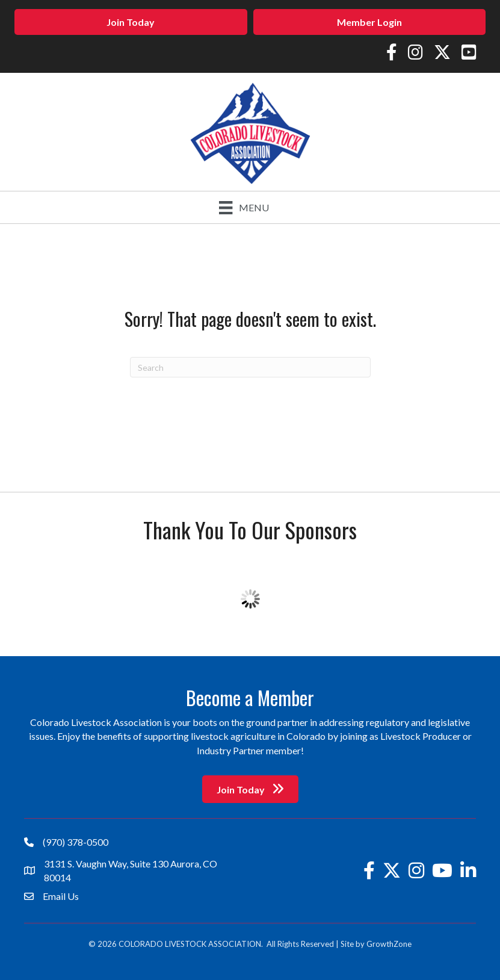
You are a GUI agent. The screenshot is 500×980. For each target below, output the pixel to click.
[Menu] (244, 207)
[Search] (250, 367)
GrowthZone (389, 944)
